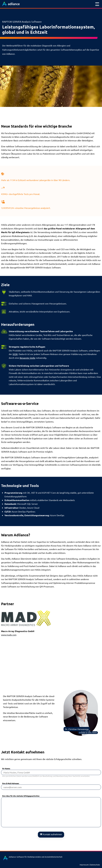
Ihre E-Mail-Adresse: (11, 783)
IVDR (15, 354)
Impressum (84, 865)
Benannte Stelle (27, 358)
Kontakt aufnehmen (51, 834)
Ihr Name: (6, 768)
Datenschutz (95, 865)
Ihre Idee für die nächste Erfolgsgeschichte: (21, 796)
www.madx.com (9, 635)
